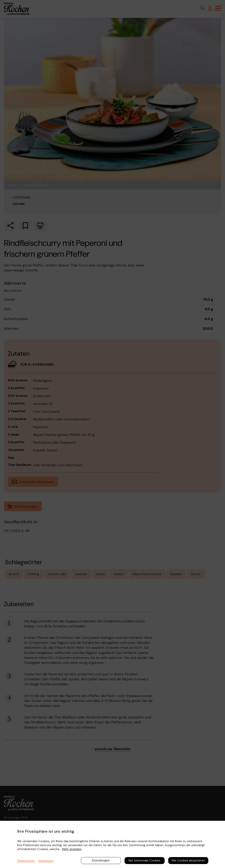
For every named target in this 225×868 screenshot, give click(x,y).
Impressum (46, 861)
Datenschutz (26, 861)
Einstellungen (101, 860)
